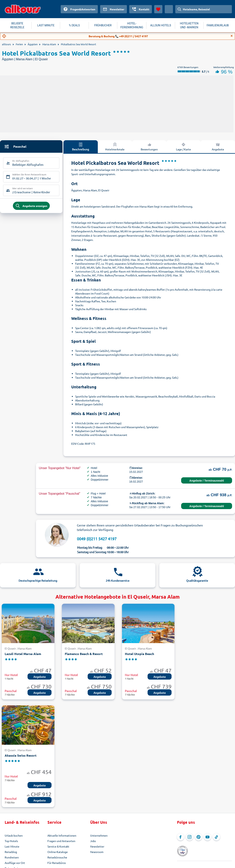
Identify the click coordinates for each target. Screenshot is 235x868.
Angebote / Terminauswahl (207, 481)
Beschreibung (81, 146)
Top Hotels (11, 841)
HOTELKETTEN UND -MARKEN (189, 25)
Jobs (93, 841)
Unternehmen (99, 835)
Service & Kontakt (58, 846)
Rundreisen (12, 857)
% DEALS (74, 25)
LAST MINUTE (46, 25)
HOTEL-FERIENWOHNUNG (132, 25)
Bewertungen (149, 146)
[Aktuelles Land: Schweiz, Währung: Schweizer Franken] (169, 9)
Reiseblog (11, 852)
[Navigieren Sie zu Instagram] (190, 837)
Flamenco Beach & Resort (84, 654)
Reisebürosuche (57, 857)
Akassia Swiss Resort (21, 755)
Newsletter (97, 846)
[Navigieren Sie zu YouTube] (207, 837)
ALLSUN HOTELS (161, 25)
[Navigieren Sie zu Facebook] (181, 837)
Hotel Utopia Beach (139, 654)
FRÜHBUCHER (103, 25)
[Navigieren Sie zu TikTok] (216, 837)
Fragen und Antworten (61, 841)
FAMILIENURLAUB (218, 25)
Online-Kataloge (58, 852)
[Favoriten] (158, 9)
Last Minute (12, 846)
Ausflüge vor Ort (15, 863)
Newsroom (97, 852)
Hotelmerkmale (115, 146)
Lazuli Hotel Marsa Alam (23, 654)
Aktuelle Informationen (62, 835)
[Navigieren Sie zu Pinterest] (199, 837)
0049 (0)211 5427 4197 (97, 539)
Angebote (218, 146)
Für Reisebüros (57, 863)
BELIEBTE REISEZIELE (17, 25)
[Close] (232, 36)
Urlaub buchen (14, 835)
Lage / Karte (183, 146)
